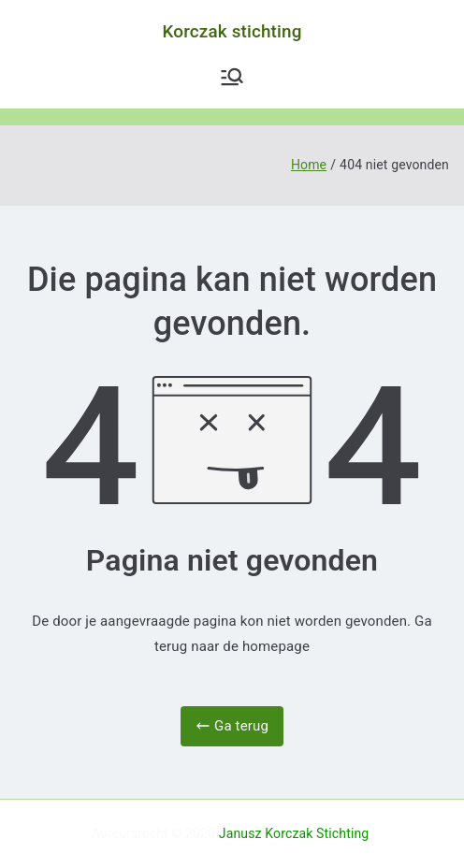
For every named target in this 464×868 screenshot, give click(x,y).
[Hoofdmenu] (232, 77)
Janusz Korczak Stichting (294, 833)
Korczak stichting (232, 31)
